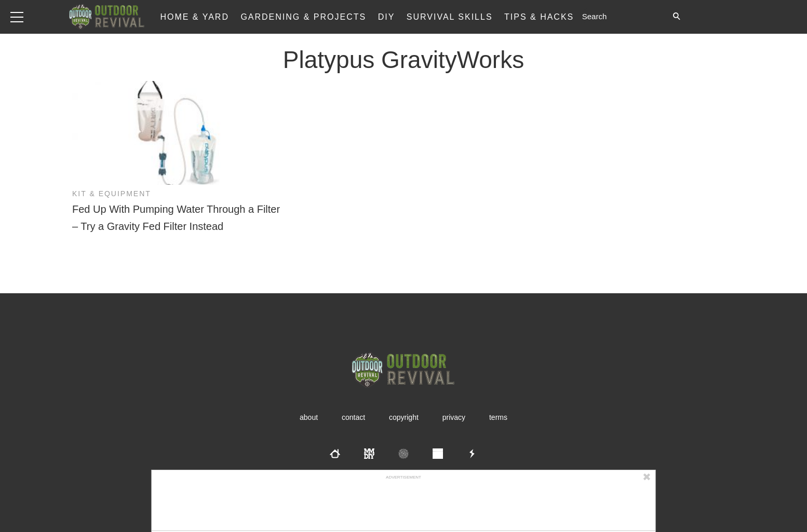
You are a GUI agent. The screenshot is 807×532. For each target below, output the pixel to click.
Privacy (454, 417)
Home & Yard (194, 17)
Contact (353, 417)
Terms (498, 417)
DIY (387, 17)
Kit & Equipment (112, 194)
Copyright (404, 417)
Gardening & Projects (303, 17)
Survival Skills (450, 17)
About (309, 417)
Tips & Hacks (539, 17)
